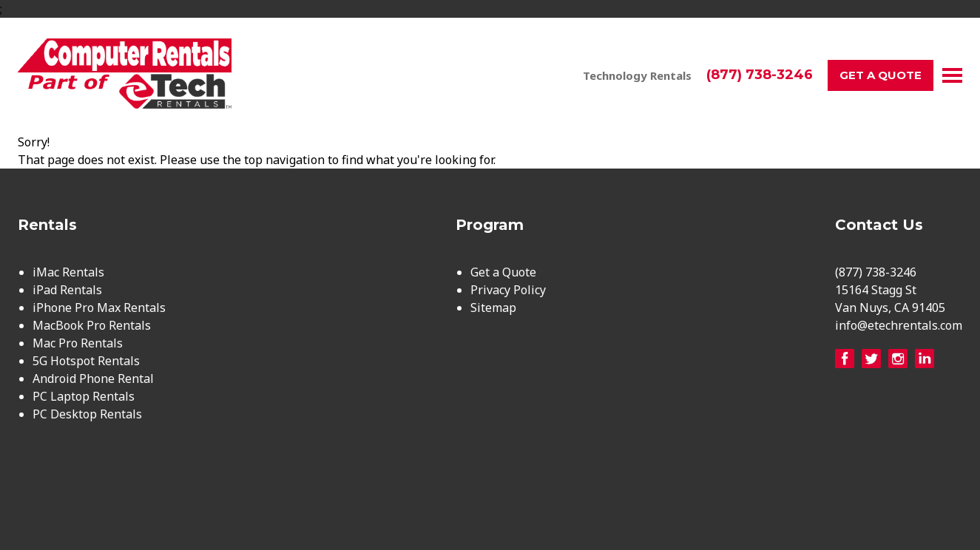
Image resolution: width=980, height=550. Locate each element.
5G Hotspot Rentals (86, 361)
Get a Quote (881, 75)
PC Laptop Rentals (84, 396)
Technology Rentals (637, 75)
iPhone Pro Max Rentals (99, 308)
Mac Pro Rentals (78, 343)
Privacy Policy (508, 290)
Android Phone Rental (93, 378)
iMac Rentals (68, 272)
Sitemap (493, 308)
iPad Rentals (67, 290)
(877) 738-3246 (760, 75)
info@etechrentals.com (899, 325)
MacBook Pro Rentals (92, 325)
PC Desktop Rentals (87, 414)
